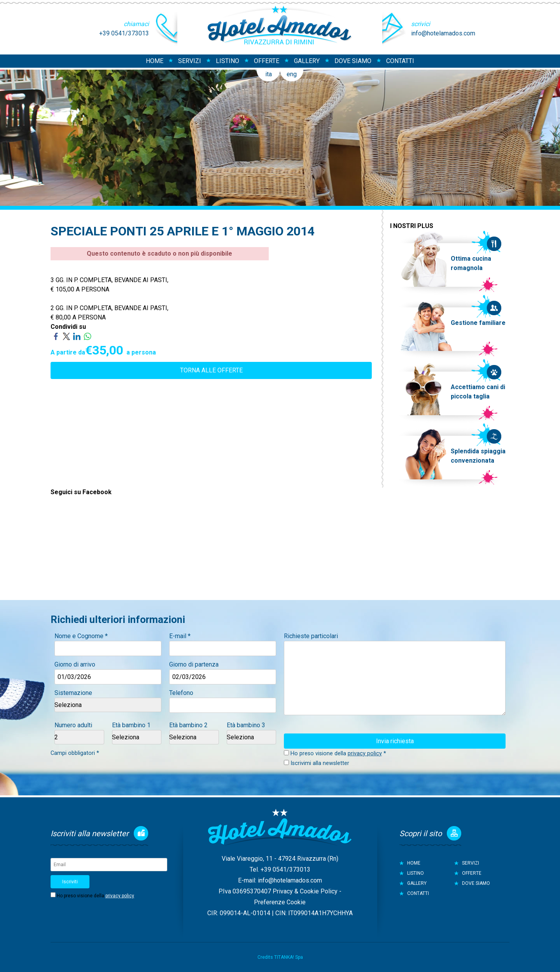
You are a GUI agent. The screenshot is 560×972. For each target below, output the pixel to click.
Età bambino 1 (131, 725)
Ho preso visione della (95, 896)
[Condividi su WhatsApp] (87, 336)
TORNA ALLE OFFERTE (211, 370)
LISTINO (227, 61)
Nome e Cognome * (81, 636)
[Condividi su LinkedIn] (77, 336)
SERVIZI (190, 61)
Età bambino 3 (246, 725)
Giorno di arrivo (75, 664)
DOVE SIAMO (353, 61)
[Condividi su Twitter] (66, 336)
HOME (155, 61)
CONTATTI (400, 61)
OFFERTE (267, 61)
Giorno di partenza (194, 664)
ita (269, 74)
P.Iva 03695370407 (245, 891)
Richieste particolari (311, 636)
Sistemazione (73, 693)
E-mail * (180, 636)
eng (292, 74)
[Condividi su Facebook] (56, 336)
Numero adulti (73, 725)
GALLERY (307, 61)
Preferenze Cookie (280, 902)
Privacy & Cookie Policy (305, 891)
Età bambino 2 (188, 725)
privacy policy (365, 754)
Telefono (181, 693)
